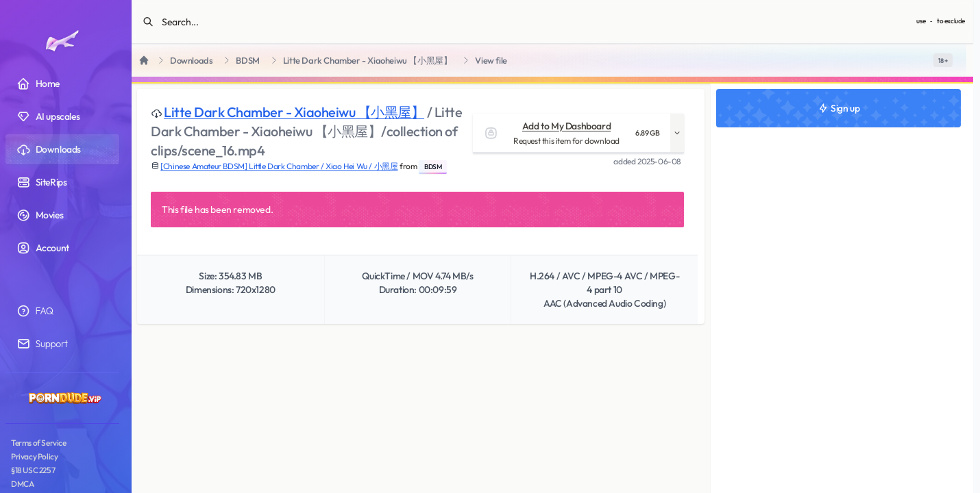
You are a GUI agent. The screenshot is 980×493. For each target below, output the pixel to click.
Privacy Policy (34, 456)
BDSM (247, 61)
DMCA (22, 484)
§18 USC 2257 (33, 470)
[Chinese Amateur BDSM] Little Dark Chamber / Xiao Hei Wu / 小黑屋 (279, 166)
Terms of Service (39, 443)
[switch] (943, 60)
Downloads (191, 61)
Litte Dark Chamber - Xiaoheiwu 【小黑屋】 (368, 61)
